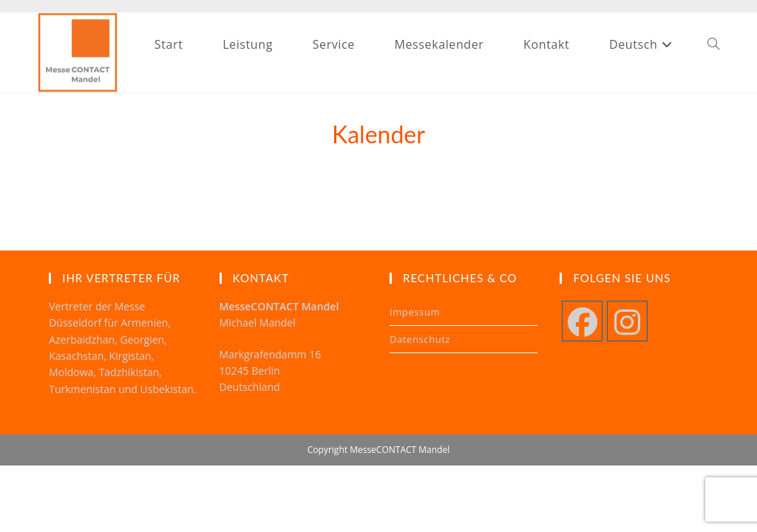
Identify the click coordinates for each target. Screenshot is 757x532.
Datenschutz (420, 339)
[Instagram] (627, 321)
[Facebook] (582, 321)
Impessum (415, 312)
